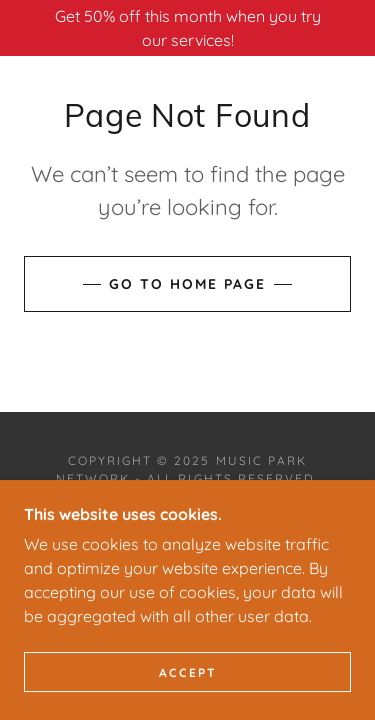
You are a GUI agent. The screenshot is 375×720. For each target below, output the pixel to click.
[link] (187, 544)
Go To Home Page (187, 284)
